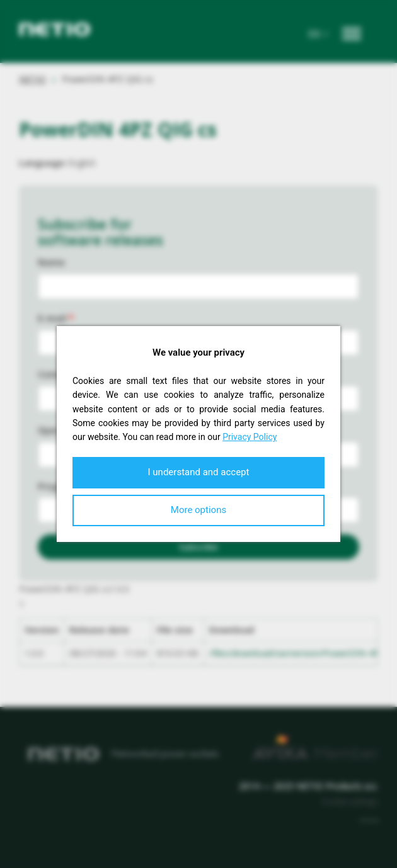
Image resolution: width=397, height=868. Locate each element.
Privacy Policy (250, 437)
